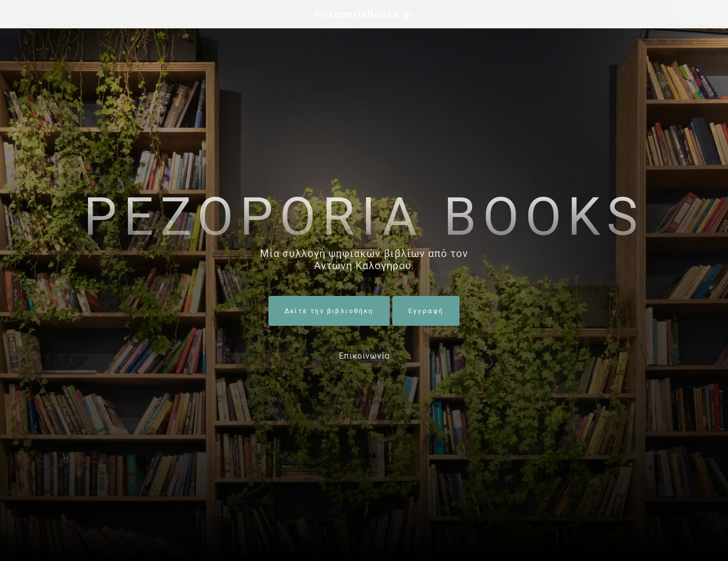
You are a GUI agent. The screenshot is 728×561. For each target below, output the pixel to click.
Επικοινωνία (364, 356)
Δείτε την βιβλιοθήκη (329, 311)
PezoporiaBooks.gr (364, 14)
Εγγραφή (426, 311)
